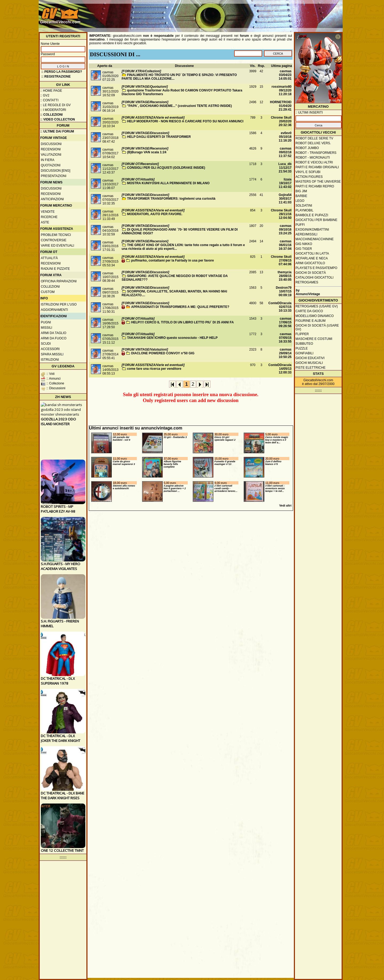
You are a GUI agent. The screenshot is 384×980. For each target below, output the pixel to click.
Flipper (302, 334)
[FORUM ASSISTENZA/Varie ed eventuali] (153, 118)
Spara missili (52, 354)
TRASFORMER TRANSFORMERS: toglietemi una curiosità (171, 199)
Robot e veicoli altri (314, 162)
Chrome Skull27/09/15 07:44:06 (281, 260)
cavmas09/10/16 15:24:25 (285, 230)
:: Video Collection (58, 119)
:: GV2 (45, 95)
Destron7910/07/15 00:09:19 (284, 291)
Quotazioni (51, 165)
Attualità (49, 258)
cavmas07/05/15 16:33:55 (285, 338)
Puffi (300, 225)
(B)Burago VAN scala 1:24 (147, 152)
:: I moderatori (53, 110)
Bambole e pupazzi (312, 215)
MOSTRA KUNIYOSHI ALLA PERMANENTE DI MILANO (168, 183)
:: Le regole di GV (55, 105)
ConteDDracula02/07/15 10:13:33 (280, 307)
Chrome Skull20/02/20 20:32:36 (281, 121)
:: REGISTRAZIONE (56, 77)
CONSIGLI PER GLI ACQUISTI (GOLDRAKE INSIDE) (166, 168)
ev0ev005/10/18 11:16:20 (285, 137)
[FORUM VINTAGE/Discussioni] (145, 133)
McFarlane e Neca (312, 258)
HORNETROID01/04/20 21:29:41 (281, 106)
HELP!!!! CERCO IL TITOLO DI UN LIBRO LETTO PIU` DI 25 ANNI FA (183, 322)
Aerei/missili (306, 234)
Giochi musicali (309, 363)
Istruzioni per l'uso (59, 304)
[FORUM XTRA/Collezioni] (141, 71)
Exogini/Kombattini (312, 230)
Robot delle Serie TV (314, 138)
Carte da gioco (309, 311)
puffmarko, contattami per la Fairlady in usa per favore (173, 260)
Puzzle (302, 348)
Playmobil (304, 210)
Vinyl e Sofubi (308, 172)
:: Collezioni (51, 115)
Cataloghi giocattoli (314, 278)
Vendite (48, 212)
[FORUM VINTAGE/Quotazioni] (145, 87)
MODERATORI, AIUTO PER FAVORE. (155, 214)
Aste (45, 222)
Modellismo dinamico (315, 316)
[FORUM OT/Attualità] (138, 179)
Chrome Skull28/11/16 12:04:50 (281, 214)
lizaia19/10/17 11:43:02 (285, 183)
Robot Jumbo (307, 148)
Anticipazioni (52, 199)
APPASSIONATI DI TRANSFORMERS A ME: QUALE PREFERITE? (180, 307)
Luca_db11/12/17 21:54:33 (285, 168)
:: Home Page (51, 91)
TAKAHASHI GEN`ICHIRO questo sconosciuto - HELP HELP (172, 338)
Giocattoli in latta (312, 254)
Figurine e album (311, 321)
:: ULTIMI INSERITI (309, 113)
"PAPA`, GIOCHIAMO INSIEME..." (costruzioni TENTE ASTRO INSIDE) (179, 106)
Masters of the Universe (318, 182)
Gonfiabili (304, 353)
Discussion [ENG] (56, 171)
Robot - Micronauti (313, 158)
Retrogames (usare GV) (317, 306)
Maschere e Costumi (314, 339)
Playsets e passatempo (316, 268)
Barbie (301, 196)
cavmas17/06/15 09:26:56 (285, 322)
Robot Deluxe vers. (313, 143)
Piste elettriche (311, 368)
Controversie (54, 240)
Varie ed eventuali (57, 246)
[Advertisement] (244, 13)
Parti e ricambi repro (315, 186)
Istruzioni (50, 360)
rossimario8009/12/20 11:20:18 (281, 90)
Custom (48, 292)
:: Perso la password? (62, 72)
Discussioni (51, 144)
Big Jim (301, 191)
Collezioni (50, 287)
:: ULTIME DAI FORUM (57, 131)
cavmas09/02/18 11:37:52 (285, 152)
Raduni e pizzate (55, 269)
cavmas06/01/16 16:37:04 (285, 245)
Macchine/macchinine (315, 239)
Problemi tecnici (56, 235)
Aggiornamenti (54, 310)
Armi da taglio (54, 333)
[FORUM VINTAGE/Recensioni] (145, 102)
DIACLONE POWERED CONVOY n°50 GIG (163, 353)
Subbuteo (304, 344)
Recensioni (51, 149)
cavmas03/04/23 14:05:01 (285, 75)
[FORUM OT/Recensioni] (140, 164)
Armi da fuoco (54, 338)
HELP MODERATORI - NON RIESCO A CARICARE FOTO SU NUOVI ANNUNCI (185, 121)
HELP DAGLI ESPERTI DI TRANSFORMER (159, 137)
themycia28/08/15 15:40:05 (285, 276)
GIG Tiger (304, 249)
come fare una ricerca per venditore (154, 369)
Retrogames (307, 282)
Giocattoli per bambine (316, 220)
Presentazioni (54, 176)
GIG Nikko (304, 244)
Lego (300, 201)
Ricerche (49, 217)
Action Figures (309, 177)
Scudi (46, 344)
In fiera (48, 160)
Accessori (50, 349)
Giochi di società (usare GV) (317, 327)
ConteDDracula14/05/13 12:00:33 (280, 369)
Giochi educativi (310, 358)
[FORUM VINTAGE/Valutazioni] (145, 350)
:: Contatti (49, 100)
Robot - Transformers (316, 153)
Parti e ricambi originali (317, 167)
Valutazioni (51, 155)
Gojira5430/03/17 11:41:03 (285, 199)
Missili (47, 328)
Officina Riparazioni (59, 281)
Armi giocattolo (310, 263)
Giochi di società (311, 273)
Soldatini (304, 206)
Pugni (46, 322)
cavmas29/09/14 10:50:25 (285, 353)
